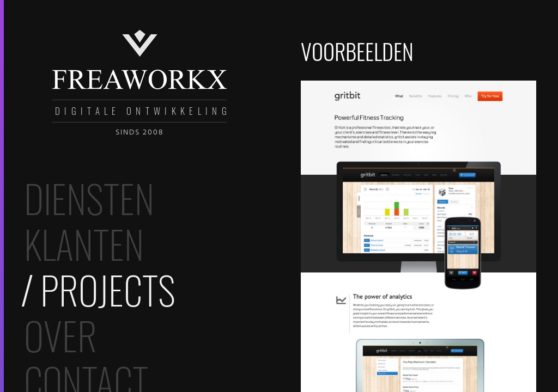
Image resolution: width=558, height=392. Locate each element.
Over (60, 335)
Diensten (89, 198)
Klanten (84, 243)
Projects (108, 289)
